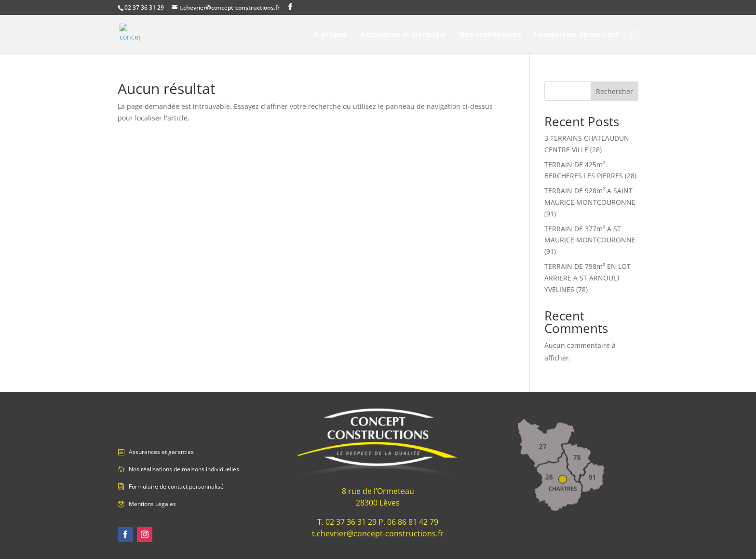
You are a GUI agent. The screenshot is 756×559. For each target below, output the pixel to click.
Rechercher (614, 91)
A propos (331, 35)
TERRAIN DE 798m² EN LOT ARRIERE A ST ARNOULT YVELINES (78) (587, 278)
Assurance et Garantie (403, 35)
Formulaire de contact (576, 35)
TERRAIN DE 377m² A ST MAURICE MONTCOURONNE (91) (590, 240)
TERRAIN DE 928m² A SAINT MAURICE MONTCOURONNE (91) (590, 202)
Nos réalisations (490, 35)
